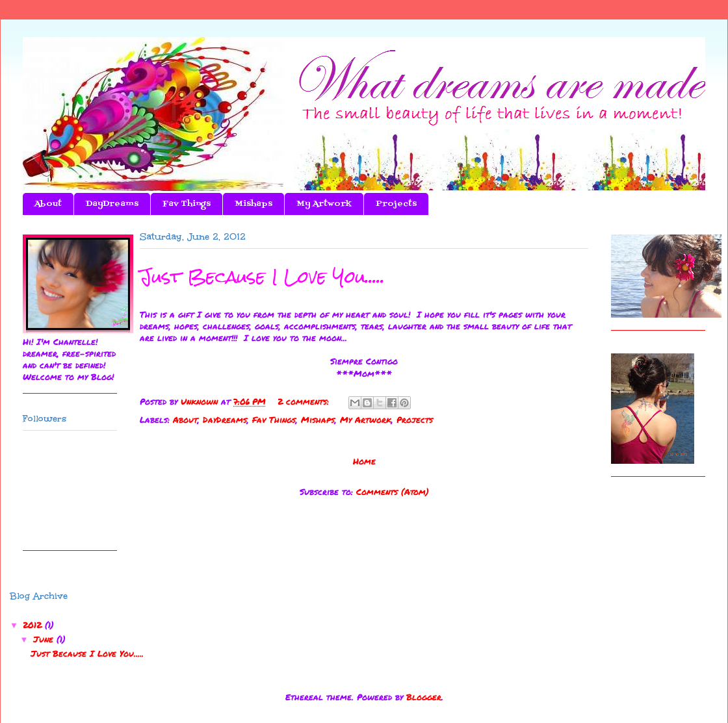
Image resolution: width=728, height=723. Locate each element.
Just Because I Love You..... (262, 277)
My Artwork (324, 204)
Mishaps (253, 204)
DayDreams (112, 204)
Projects (396, 204)
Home (364, 461)
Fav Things (187, 204)
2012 (34, 625)
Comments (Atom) (393, 492)
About (48, 204)
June (45, 639)
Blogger (424, 697)
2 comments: (305, 401)
